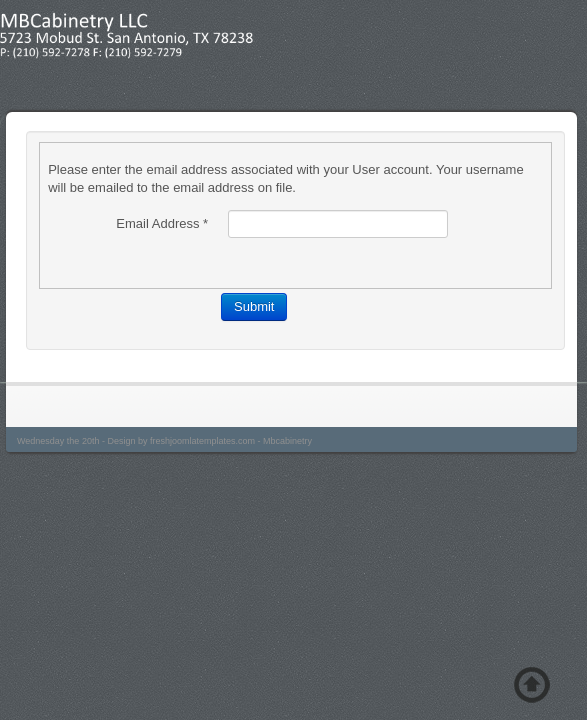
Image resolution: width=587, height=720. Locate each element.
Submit (254, 306)
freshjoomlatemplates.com (202, 441)
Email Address (162, 223)
